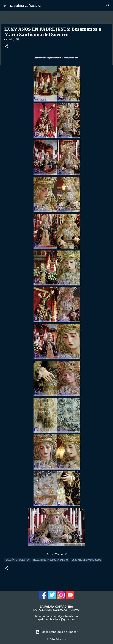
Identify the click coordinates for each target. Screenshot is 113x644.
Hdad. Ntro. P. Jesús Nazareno (51, 560)
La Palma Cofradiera (25, 6)
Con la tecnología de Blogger (56, 632)
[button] (6, 47)
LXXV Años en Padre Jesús (86, 560)
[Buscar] (108, 6)
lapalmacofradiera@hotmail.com (57, 616)
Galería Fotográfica (17, 560)
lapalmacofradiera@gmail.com (57, 619)
